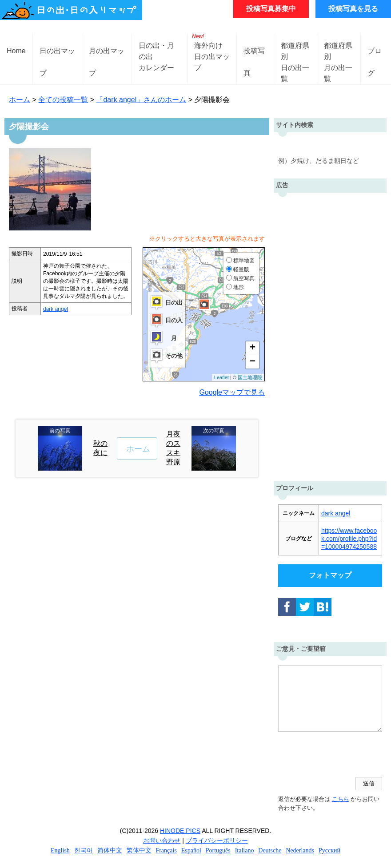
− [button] (253, 362)
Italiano (245, 850)
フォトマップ (330, 575)
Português (218, 850)
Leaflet (221, 377)
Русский (329, 850)
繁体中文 (139, 850)
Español (191, 850)
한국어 (84, 850)
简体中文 (110, 850)
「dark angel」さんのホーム (141, 100)
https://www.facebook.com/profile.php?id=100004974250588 (349, 539)
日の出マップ (57, 58)
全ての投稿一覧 (63, 100)
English (60, 850)
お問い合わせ (162, 840)
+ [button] (253, 348)
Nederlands (300, 850)
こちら (341, 799)
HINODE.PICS (180, 831)
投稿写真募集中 (271, 9)
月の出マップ (107, 58)
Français (166, 850)
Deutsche (270, 850)
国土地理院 (250, 377)
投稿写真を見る (353, 9)
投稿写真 (254, 58)
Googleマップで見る (232, 392)
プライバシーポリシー (217, 840)
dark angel (56, 309)
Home (16, 51)
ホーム (20, 100)
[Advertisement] (330, 335)
